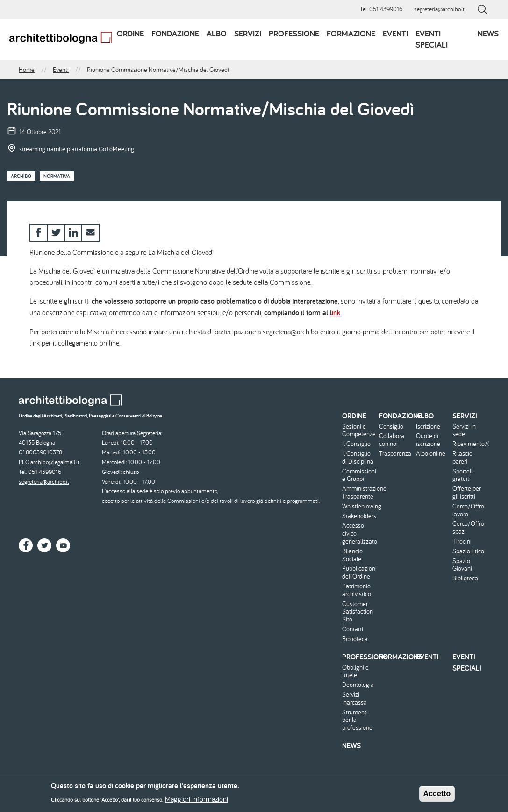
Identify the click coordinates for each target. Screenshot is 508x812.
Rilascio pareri (462, 458)
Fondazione (175, 33)
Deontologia (358, 685)
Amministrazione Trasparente (359, 493)
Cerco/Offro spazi (468, 528)
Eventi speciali (432, 39)
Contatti (353, 629)
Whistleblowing (359, 506)
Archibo (21, 176)
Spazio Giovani (462, 565)
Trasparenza (395, 454)
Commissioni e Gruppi (359, 475)
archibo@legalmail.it (55, 462)
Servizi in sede (464, 431)
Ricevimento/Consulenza (470, 444)
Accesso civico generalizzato (359, 533)
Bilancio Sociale (352, 555)
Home (27, 70)
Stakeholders (359, 516)
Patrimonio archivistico (357, 590)
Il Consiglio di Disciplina (358, 458)
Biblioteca (355, 639)
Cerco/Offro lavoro (468, 510)
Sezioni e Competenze (359, 431)
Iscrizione (428, 427)
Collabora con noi (392, 440)
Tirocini (462, 541)
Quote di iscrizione (428, 440)
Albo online (431, 454)
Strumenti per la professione (357, 720)
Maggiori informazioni (197, 802)
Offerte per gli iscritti (467, 493)
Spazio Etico (468, 551)
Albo (217, 33)
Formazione (351, 33)
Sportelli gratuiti (463, 475)
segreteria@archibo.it (439, 9)
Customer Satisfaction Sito (358, 612)
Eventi (395, 33)
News (488, 33)
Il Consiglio (356, 444)
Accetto (437, 796)
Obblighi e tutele (355, 671)
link (335, 313)
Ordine (130, 33)
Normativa (57, 176)
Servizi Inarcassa (354, 699)
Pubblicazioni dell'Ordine (359, 572)
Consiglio (391, 427)
